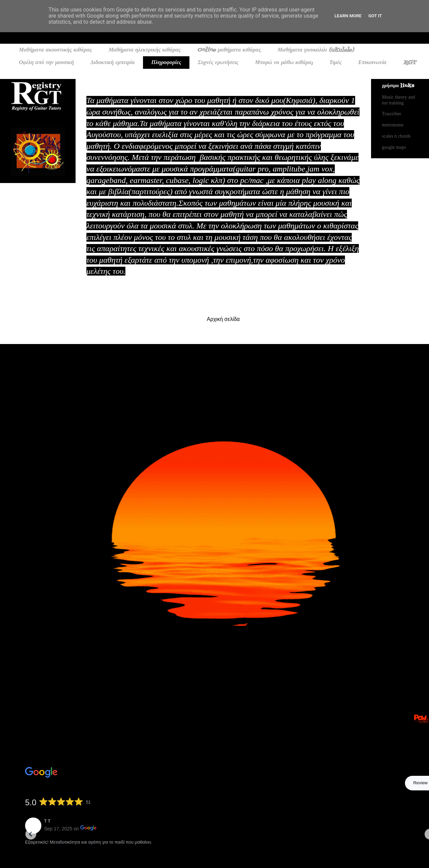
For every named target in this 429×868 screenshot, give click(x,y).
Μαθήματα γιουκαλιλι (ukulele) (316, 50)
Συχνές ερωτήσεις (218, 63)
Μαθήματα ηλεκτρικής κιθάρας (145, 50)
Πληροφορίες (166, 63)
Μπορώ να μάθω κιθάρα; (284, 63)
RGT (410, 63)
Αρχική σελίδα (223, 319)
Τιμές (335, 63)
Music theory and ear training (399, 100)
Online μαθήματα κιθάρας (229, 50)
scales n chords (396, 136)
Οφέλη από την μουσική (46, 63)
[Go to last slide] (31, 834)
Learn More (348, 16)
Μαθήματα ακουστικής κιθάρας (55, 50)
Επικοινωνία (372, 63)
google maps (394, 147)
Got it (375, 16)
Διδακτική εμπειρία (113, 63)
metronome (393, 125)
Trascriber (392, 114)
